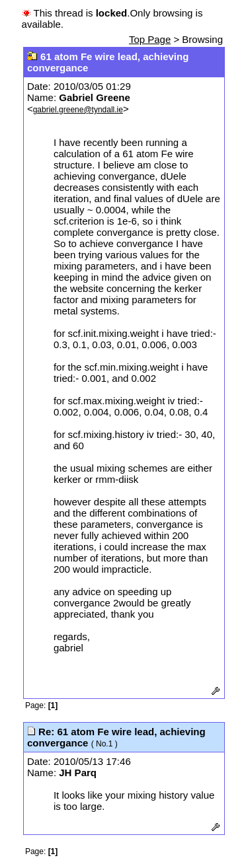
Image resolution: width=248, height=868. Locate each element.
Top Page (150, 39)
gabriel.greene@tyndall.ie (78, 110)
